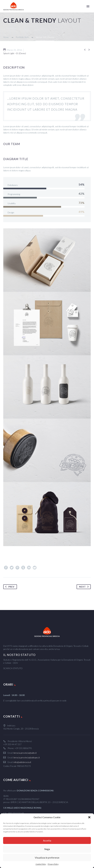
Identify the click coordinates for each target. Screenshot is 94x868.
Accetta (47, 841)
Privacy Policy (53, 864)
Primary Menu (88, 6)
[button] (89, 817)
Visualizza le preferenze (47, 858)
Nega (47, 849)
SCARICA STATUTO (13, 668)
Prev (9, 587)
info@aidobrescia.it (22, 762)
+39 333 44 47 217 (12, 744)
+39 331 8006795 (23, 748)
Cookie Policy (41, 864)
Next (85, 587)
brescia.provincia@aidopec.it (27, 757)
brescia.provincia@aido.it (25, 753)
